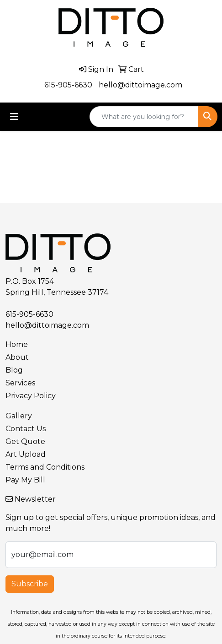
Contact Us (26, 429)
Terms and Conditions (45, 467)
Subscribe (30, 584)
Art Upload (26, 454)
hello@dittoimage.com (140, 85)
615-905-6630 (68, 85)
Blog (14, 370)
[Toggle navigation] (14, 117)
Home (17, 344)
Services (20, 383)
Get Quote (25, 441)
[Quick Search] (144, 117)
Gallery (19, 416)
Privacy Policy (31, 396)
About (17, 357)
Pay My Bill (25, 480)
